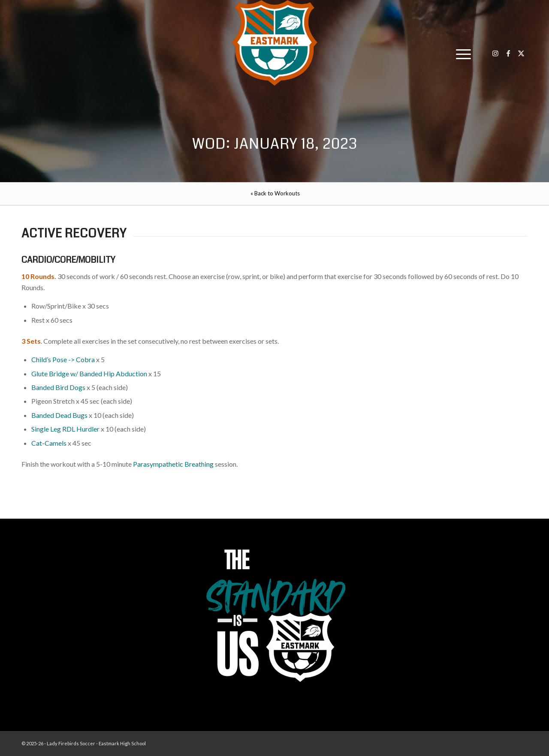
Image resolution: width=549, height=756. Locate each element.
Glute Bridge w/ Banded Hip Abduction (89, 373)
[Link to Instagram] (495, 53)
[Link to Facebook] (508, 53)
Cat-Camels (49, 443)
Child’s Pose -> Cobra (63, 359)
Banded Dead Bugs (59, 415)
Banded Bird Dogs (58, 387)
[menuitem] (461, 54)
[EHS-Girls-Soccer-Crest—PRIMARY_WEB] (274, 43)
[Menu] (461, 54)
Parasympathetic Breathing (173, 464)
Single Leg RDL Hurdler (65, 429)
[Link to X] (521, 53)
